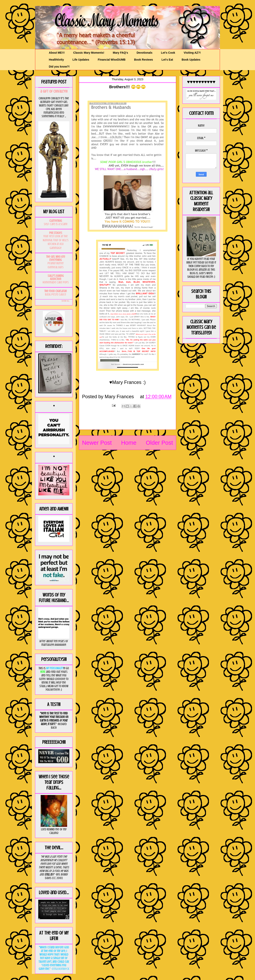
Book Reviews (144, 60)
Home (129, 443)
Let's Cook (168, 53)
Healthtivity (56, 60)
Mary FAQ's (120, 53)
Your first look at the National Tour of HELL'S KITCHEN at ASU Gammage (56, 242)
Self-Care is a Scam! (56, 224)
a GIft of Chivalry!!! (54, 91)
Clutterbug (56, 221)
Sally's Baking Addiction (56, 277)
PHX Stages (56, 233)
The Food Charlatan (56, 291)
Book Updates (191, 60)
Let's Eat (167, 60)
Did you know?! (59, 67)
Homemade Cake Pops (56, 282)
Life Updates (81, 60)
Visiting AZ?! (192, 53)
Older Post (159, 443)
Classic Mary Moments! (89, 53)
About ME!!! (57, 53)
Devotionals (145, 53)
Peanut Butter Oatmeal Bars (56, 265)
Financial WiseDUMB (112, 60)
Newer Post (97, 443)
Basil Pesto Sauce (56, 294)
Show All (65, 301)
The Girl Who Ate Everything (56, 258)
